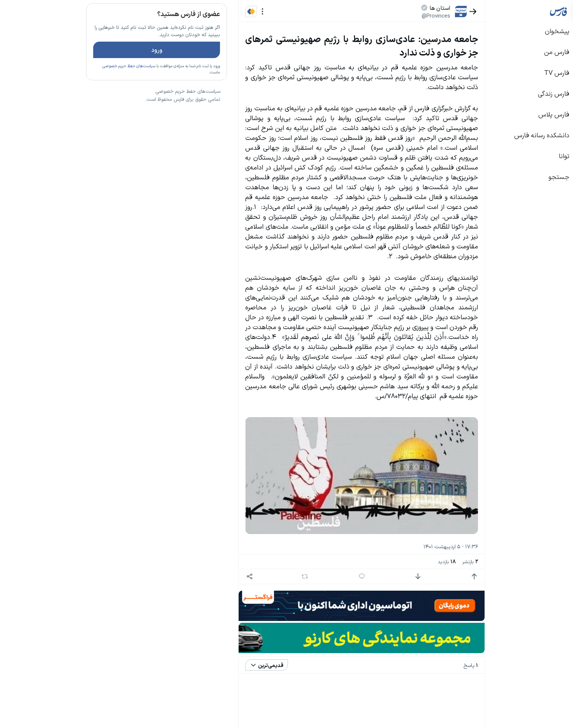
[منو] (208, 12)
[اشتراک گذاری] (195, 577)
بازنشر (416, 561)
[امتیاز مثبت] (420, 577)
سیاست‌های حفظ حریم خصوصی (75, 87)
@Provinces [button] (382, 16)
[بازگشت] (419, 12)
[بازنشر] (251, 576)
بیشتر (160, 504)
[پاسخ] (308, 577)
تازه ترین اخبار (147, 111)
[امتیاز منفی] (364, 577)
